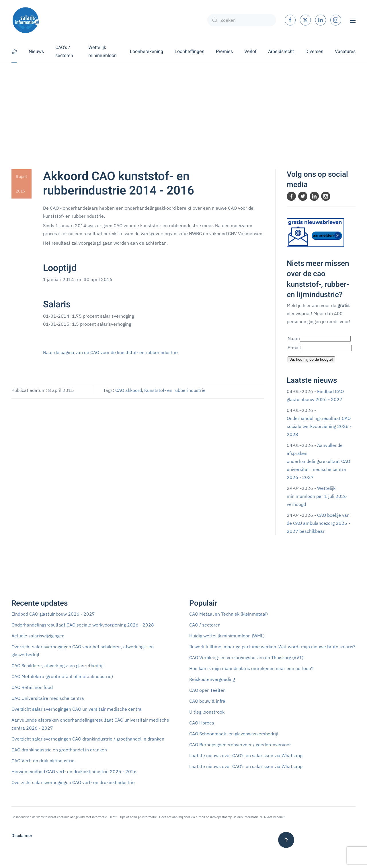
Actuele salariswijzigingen (38, 636)
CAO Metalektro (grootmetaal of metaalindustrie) (62, 676)
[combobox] (242, 20)
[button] (353, 20)
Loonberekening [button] (147, 52)
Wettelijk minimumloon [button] (103, 52)
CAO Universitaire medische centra (48, 698)
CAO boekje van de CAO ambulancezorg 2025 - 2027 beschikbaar (318, 523)
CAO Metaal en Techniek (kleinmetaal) (229, 614)
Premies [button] (224, 52)
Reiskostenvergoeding (212, 679)
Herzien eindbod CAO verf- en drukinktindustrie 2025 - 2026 (74, 771)
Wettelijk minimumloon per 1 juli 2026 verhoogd (317, 496)
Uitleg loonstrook (207, 712)
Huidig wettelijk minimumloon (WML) (227, 636)
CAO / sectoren (205, 625)
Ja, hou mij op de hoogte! (311, 359)
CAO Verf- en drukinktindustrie (43, 761)
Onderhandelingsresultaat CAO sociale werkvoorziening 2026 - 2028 (319, 426)
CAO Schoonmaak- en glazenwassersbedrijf (234, 734)
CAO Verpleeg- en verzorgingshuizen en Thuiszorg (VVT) (246, 657)
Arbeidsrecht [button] (281, 52)
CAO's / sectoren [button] (64, 52)
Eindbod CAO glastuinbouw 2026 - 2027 (53, 614)
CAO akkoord (129, 390)
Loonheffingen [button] (190, 52)
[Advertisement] (183, 106)
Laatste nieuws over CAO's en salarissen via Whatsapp (246, 755)
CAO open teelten (207, 690)
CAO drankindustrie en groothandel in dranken (59, 750)
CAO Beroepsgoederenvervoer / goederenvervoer (240, 745)
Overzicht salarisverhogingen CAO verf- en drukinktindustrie (73, 782)
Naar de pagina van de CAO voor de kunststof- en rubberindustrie (110, 352)
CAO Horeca (202, 723)
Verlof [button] (250, 52)
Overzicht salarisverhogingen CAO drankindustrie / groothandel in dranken (88, 739)
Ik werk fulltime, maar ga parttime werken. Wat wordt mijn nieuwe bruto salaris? (272, 647)
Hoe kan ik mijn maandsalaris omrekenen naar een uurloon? (251, 668)
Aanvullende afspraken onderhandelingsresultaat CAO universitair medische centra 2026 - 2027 (318, 461)
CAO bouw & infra (207, 701)
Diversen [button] (314, 52)
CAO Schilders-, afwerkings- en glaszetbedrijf (58, 665)
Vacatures (345, 52)
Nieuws (36, 52)
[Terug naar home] (26, 20)
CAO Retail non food (32, 687)
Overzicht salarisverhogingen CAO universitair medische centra (77, 709)
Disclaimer (22, 836)
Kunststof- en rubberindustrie (175, 390)
